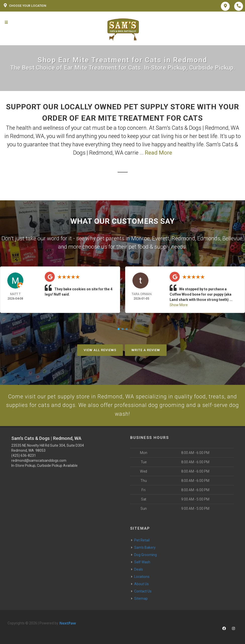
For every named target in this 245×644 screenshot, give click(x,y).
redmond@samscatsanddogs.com (39, 461)
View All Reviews (100, 350)
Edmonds (209, 238)
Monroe (140, 238)
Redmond (183, 238)
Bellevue (232, 238)
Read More (158, 153)
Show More (179, 305)
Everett (161, 238)
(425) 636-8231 (24, 456)
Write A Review (146, 350)
